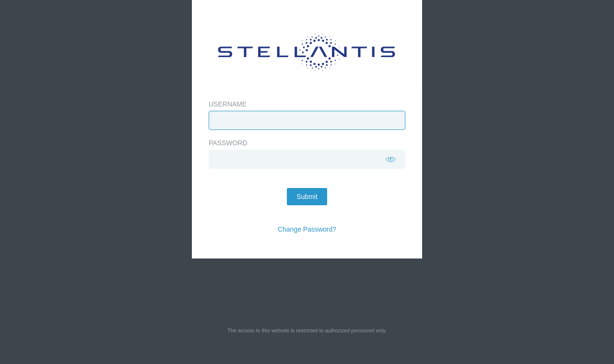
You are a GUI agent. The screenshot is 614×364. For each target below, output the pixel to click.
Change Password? (307, 229)
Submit (307, 197)
